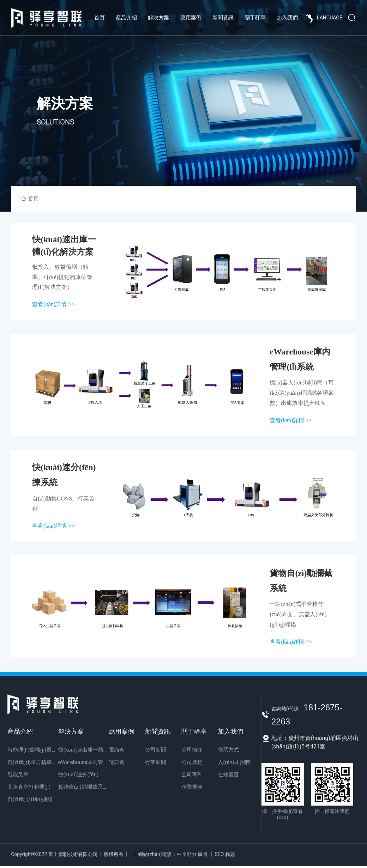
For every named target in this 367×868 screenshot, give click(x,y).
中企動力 (187, 856)
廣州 (203, 856)
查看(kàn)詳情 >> (53, 305)
